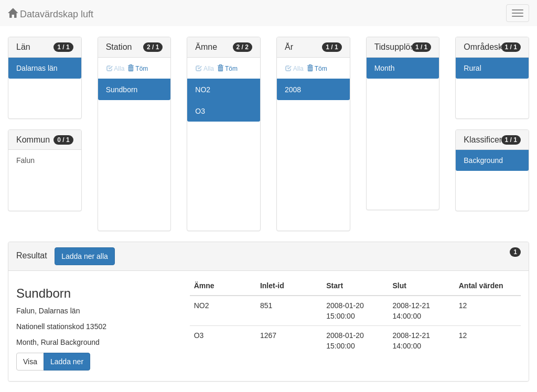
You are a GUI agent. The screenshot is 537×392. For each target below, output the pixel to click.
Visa (30, 362)
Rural (472, 68)
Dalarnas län (37, 68)
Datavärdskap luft (51, 14)
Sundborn (122, 90)
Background (483, 160)
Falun (25, 160)
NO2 (203, 90)
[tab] (268, 257)
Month (385, 68)
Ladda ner (67, 362)
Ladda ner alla (85, 256)
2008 (293, 90)
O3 (200, 111)
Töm (138, 69)
